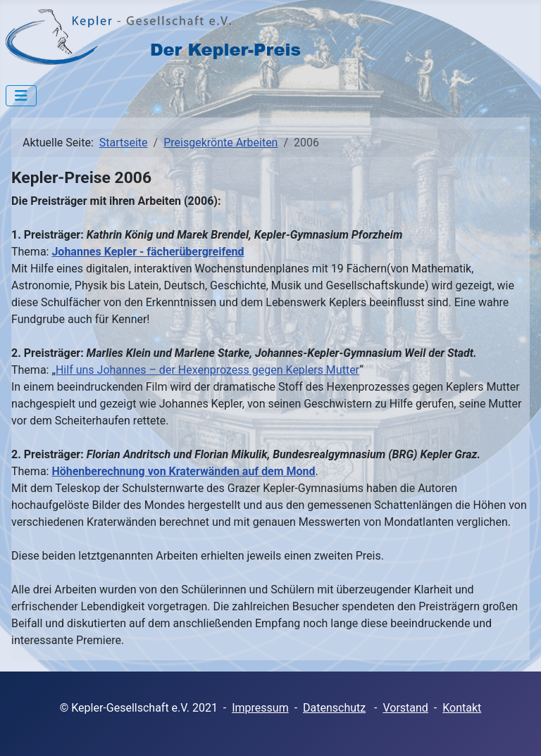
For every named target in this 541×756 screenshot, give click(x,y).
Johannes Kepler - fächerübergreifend (148, 252)
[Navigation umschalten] (21, 96)
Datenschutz (334, 708)
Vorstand (405, 708)
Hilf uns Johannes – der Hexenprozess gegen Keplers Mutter (207, 370)
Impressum (260, 708)
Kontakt (462, 708)
